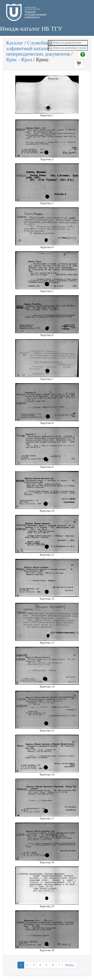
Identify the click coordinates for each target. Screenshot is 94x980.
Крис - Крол (19, 60)
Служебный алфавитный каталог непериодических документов (38, 48)
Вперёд (70, 965)
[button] (79, 64)
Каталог (15, 43)
